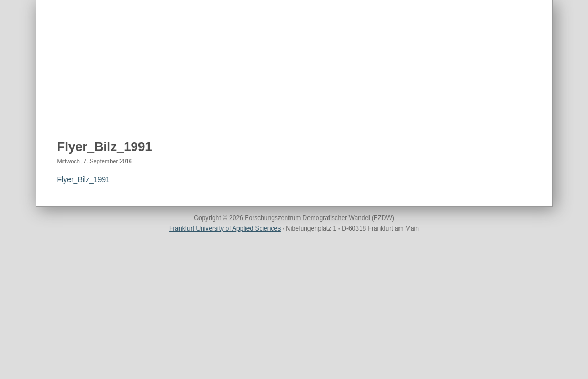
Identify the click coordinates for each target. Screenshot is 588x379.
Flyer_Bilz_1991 (105, 147)
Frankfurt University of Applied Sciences (225, 228)
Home (68, 106)
